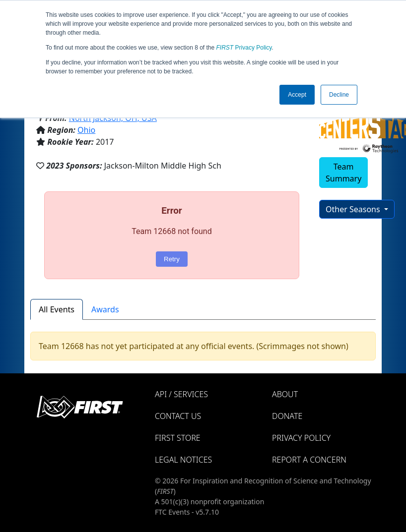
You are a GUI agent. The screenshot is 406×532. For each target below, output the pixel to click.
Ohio (86, 130)
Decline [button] (339, 95)
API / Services (181, 394)
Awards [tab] (105, 309)
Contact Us (178, 416)
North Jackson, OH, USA (113, 118)
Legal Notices (183, 460)
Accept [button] (297, 95)
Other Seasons (354, 209)
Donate (287, 416)
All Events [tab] (57, 309)
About (285, 394)
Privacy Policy (244, 48)
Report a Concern (309, 460)
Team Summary (343, 173)
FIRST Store (178, 438)
